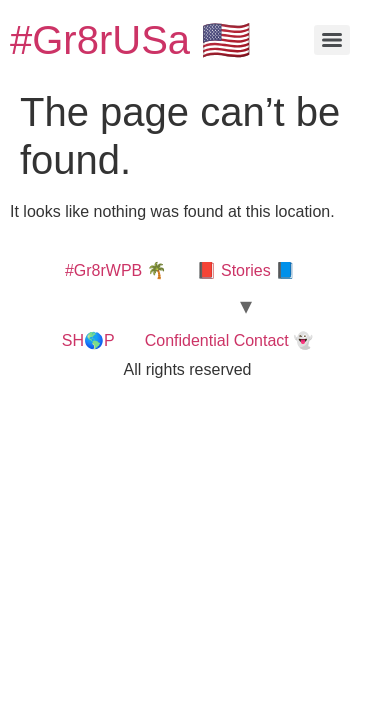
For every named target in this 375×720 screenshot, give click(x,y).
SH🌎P (88, 340)
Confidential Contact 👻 (229, 340)
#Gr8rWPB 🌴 (116, 270)
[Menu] (332, 40)
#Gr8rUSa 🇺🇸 (130, 40)
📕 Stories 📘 (246, 270)
